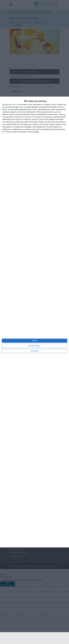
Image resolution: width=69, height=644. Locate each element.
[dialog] (34, 322)
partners (14, 105)
